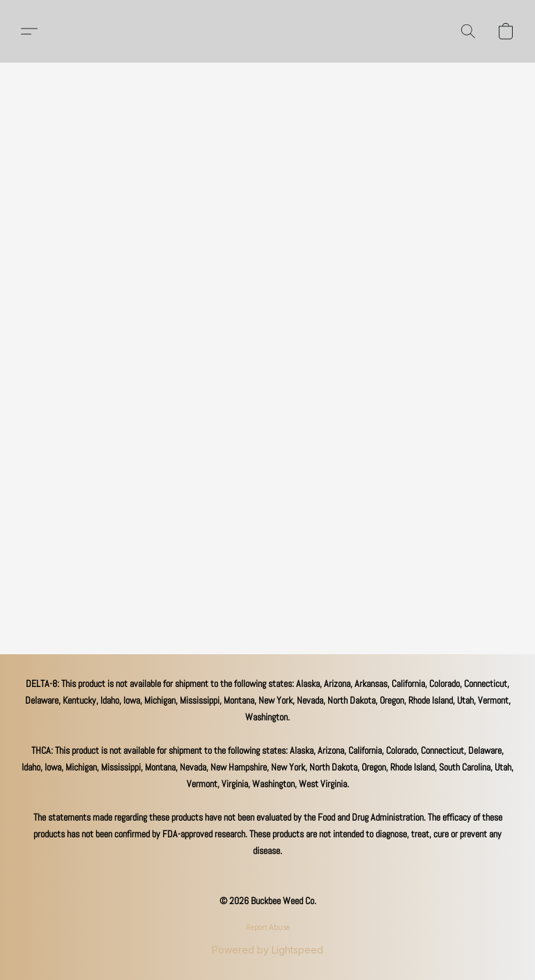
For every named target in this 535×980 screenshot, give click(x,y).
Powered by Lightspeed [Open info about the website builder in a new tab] (267, 950)
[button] (29, 31)
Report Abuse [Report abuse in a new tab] (268, 927)
